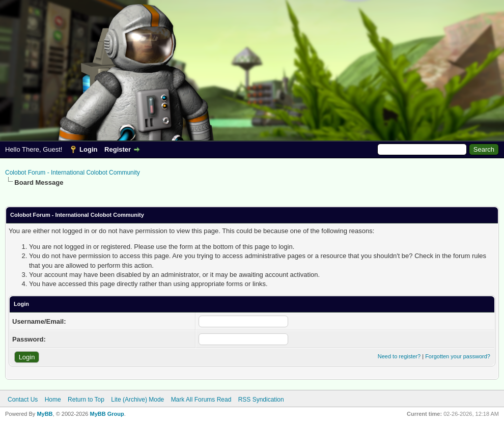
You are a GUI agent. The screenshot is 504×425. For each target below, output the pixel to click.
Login (88, 149)
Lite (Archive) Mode (137, 400)
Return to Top (86, 400)
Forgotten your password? (458, 356)
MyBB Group (107, 414)
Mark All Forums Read (201, 400)
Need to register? (399, 356)
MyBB (45, 414)
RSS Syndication (261, 400)
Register (118, 149)
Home (53, 400)
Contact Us (23, 400)
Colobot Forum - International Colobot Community (73, 173)
